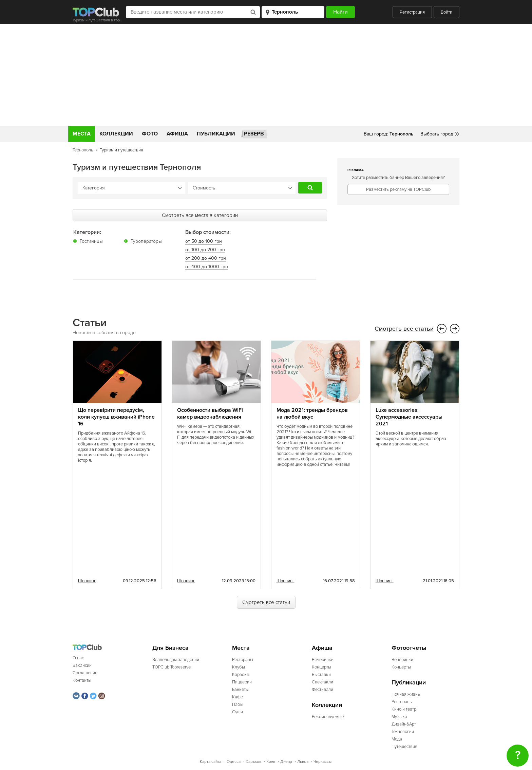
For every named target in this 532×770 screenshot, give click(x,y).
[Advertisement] (266, 75)
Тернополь (83, 150)
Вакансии (82, 665)
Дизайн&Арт (404, 724)
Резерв (254, 134)
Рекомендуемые (328, 716)
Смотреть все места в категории (200, 215)
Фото (150, 134)
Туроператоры (146, 241)
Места (82, 134)
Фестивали (322, 689)
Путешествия (404, 746)
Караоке (241, 674)
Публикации (216, 134)
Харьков (253, 761)
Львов (303, 761)
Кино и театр (404, 709)
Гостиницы (91, 241)
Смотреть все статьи (404, 328)
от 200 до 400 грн (206, 258)
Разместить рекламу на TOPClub (398, 189)
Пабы (238, 704)
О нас (78, 658)
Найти (310, 188)
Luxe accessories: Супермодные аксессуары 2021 (409, 417)
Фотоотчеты (409, 648)
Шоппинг (87, 581)
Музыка (399, 716)
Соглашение (85, 673)
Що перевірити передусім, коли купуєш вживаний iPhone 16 (116, 417)
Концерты (321, 667)
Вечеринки (323, 659)
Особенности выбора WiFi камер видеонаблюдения (210, 413)
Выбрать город (437, 134)
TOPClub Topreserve (172, 667)
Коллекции (116, 134)
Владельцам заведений (176, 659)
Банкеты (240, 689)
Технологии (403, 731)
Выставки (321, 674)
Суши (237, 712)
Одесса (234, 761)
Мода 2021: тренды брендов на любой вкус (312, 413)
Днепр (286, 761)
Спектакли (322, 682)
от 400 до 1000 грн (207, 266)
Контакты (82, 680)
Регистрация (412, 12)
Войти (446, 12)
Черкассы (322, 761)
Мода (397, 739)
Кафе (237, 697)
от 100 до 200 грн (205, 249)
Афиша (177, 134)
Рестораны (243, 659)
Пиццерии (242, 682)
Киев (271, 761)
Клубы (239, 667)
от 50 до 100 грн (204, 241)
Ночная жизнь (406, 694)
